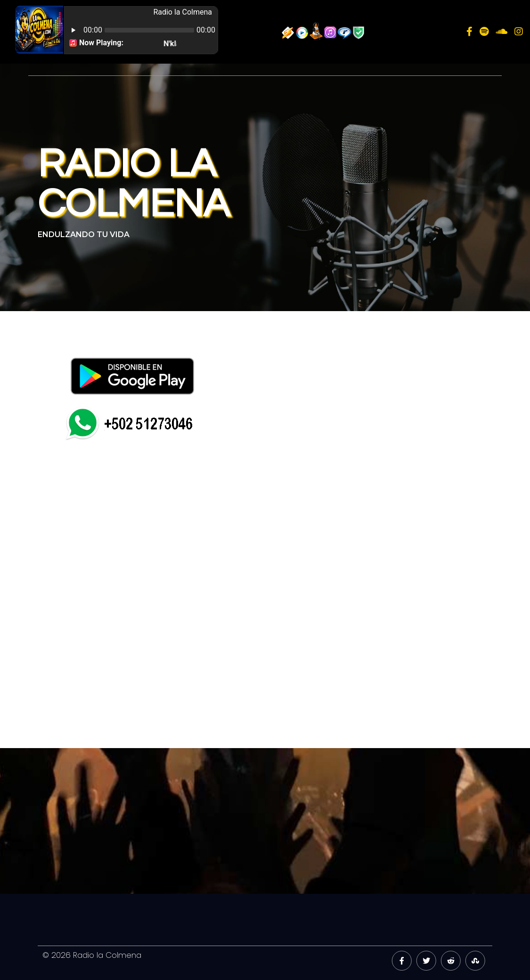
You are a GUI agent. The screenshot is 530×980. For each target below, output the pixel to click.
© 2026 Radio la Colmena (92, 955)
